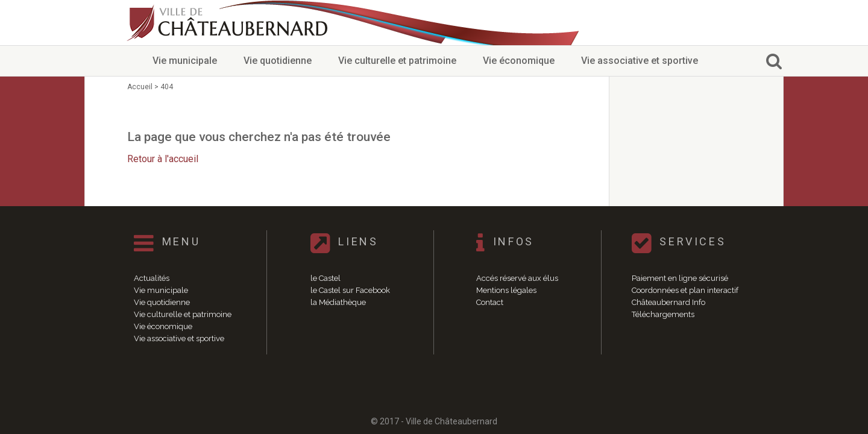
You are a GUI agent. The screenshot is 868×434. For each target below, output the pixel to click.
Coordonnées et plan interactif (685, 290)
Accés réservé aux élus (517, 278)
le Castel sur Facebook (350, 290)
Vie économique (519, 61)
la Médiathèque (338, 302)
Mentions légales (506, 290)
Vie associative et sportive (640, 61)
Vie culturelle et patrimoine (397, 61)
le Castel (325, 278)
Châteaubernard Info (668, 302)
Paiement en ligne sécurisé (680, 278)
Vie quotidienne (278, 61)
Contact (490, 302)
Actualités (152, 278)
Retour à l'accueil (163, 159)
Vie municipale (185, 61)
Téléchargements (663, 314)
